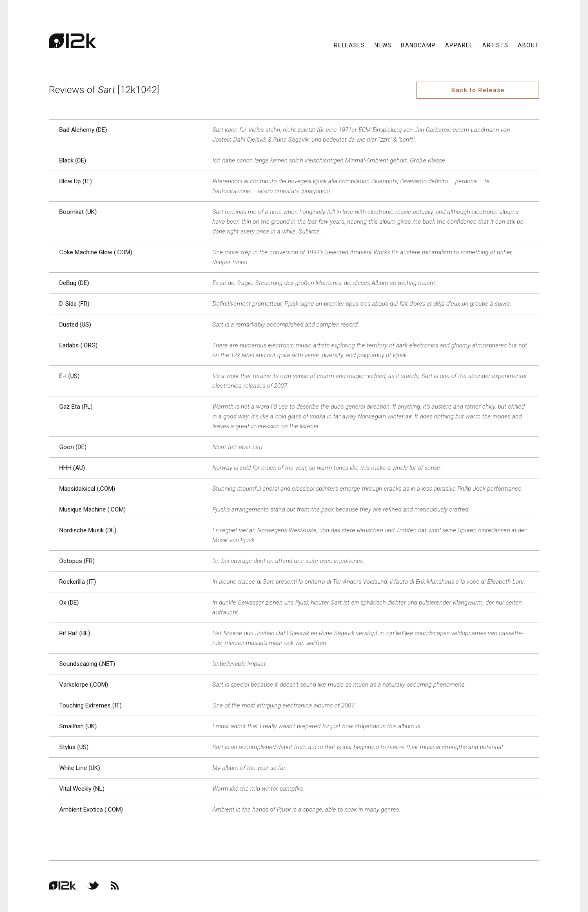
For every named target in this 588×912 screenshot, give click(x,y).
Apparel (459, 45)
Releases (350, 45)
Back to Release (478, 90)
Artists (495, 45)
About (528, 45)
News (383, 45)
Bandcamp (418, 45)
